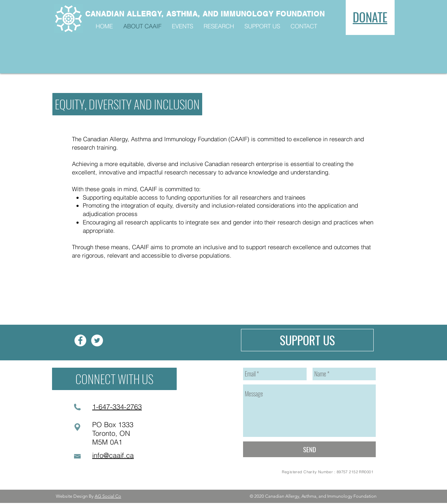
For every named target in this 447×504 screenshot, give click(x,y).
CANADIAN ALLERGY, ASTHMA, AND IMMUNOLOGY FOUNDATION (205, 14)
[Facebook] (80, 340)
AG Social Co (108, 496)
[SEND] (309, 449)
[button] (127, 104)
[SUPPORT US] (307, 340)
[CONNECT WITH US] (114, 379)
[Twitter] (97, 340)
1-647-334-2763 (117, 407)
